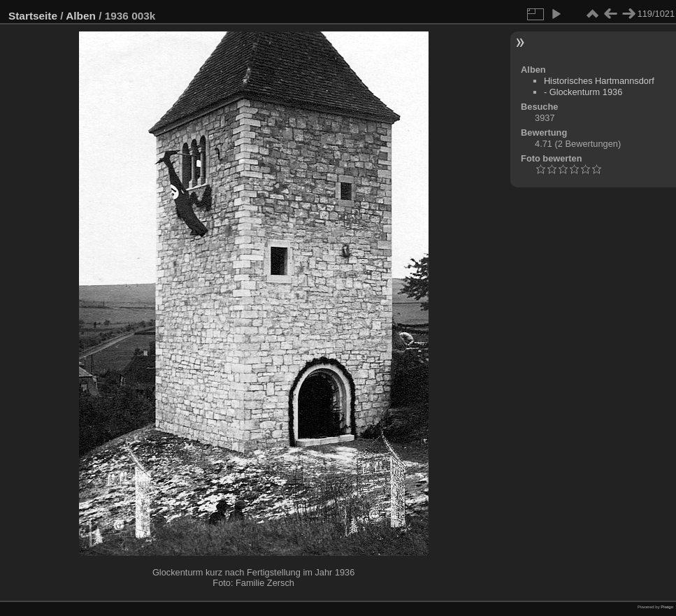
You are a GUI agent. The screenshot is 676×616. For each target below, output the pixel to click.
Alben (81, 16)
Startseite (33, 16)
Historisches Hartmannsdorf (599, 81)
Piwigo (667, 607)
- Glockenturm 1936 (583, 92)
